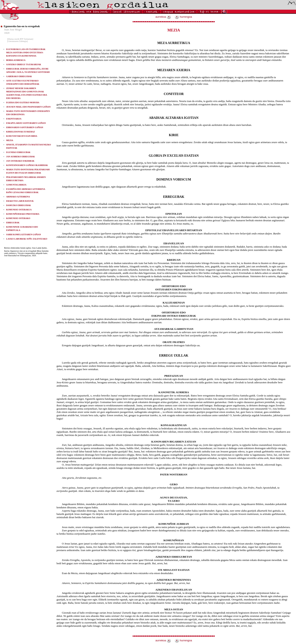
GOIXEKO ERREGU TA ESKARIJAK (24, 64)
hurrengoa (183, 17)
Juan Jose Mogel (13, 30)
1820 (7, 33)
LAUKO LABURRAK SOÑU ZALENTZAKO (27, 239)
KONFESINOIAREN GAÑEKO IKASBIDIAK (27, 165)
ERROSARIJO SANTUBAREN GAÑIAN (25, 127)
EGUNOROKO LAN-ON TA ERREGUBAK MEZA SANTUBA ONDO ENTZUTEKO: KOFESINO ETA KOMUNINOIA (26, 53)
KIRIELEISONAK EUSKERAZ (21, 132)
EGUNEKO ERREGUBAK (18, 152)
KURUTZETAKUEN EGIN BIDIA (22, 136)
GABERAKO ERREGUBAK (19, 76)
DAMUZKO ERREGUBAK (18, 205)
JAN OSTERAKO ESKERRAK (20, 161)
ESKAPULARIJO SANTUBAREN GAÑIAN (26, 123)
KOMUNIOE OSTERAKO (18, 218)
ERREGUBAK (13, 223)
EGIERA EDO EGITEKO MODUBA (23, 103)
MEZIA (10, 140)
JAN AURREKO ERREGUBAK (20, 157)
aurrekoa (163, 17)
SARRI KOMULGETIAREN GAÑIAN (24, 235)
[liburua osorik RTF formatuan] (20, 39)
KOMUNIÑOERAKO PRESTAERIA (23, 214)
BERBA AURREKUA (16, 60)
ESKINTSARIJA (14, 119)
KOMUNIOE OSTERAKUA (19, 210)
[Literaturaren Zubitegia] (17, 41)
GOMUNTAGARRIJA (16, 185)
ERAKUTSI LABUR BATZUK (20, 201)
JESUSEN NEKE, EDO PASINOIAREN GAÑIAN (28, 107)
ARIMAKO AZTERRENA (18, 197)
